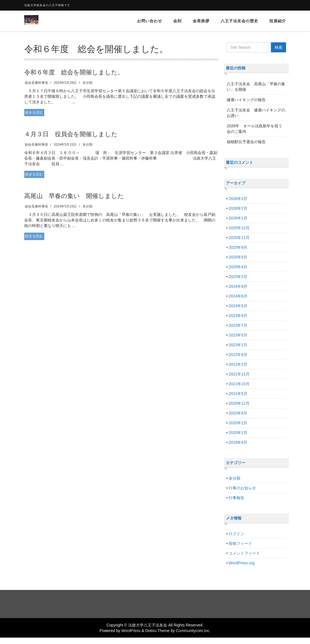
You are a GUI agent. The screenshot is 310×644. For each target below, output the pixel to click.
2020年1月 (238, 433)
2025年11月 (239, 238)
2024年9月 (238, 286)
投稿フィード (240, 543)
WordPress (131, 631)
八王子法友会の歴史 (239, 21)
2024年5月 (238, 306)
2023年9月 (238, 316)
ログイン (236, 534)
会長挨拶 (201, 21)
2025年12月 (239, 228)
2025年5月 (238, 257)
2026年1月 (238, 218)
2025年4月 (238, 267)
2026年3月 (238, 199)
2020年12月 (239, 403)
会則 (177, 21)
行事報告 (236, 498)
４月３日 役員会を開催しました (71, 134)
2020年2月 (238, 423)
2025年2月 (238, 277)
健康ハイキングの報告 (246, 100)
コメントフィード (244, 553)
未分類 (87, 83)
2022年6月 (238, 355)
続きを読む (34, 112)
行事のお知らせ (242, 488)
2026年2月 (238, 208)
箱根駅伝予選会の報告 (246, 142)
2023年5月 (238, 335)
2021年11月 (239, 374)
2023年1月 (238, 345)
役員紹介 (278, 21)
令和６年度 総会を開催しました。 (74, 72)
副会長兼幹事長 (36, 83)
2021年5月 (238, 394)
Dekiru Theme (157, 631)
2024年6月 (238, 296)
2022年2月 (238, 364)
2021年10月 (239, 384)
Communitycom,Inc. (193, 631)
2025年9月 (238, 247)
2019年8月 (238, 442)
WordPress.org (242, 563)
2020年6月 (238, 413)
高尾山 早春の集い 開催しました (74, 196)
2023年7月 (238, 325)
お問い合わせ (150, 21)
